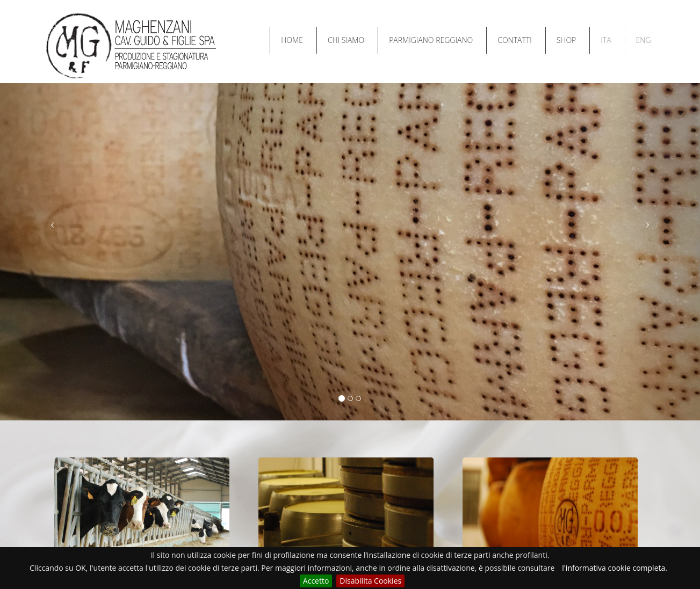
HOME (292, 40)
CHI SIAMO (346, 40)
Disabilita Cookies (370, 581)
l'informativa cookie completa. (615, 568)
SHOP (567, 40)
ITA (606, 40)
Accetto (316, 581)
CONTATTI (514, 40)
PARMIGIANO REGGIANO (431, 40)
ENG (644, 40)
